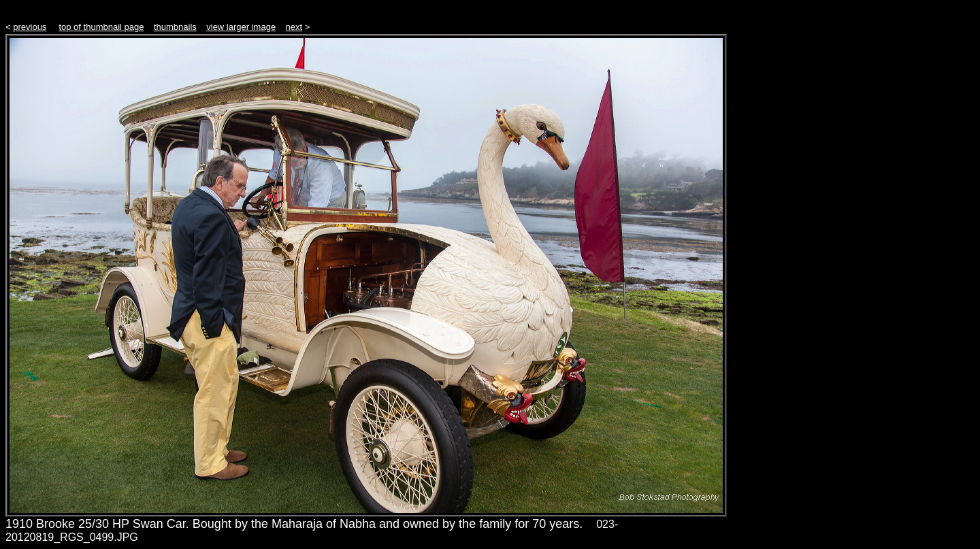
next (294, 27)
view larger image (241, 27)
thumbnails (175, 27)
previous (30, 27)
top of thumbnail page (101, 27)
